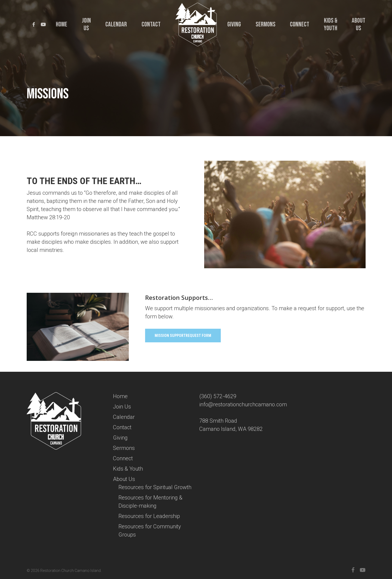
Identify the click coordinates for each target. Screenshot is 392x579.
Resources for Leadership (149, 516)
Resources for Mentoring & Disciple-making (150, 502)
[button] (183, 336)
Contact (122, 427)
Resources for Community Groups (150, 531)
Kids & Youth (128, 469)
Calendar (124, 417)
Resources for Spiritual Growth (155, 487)
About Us (124, 479)
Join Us (122, 407)
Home (120, 396)
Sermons (124, 448)
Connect (123, 458)
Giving (120, 438)
